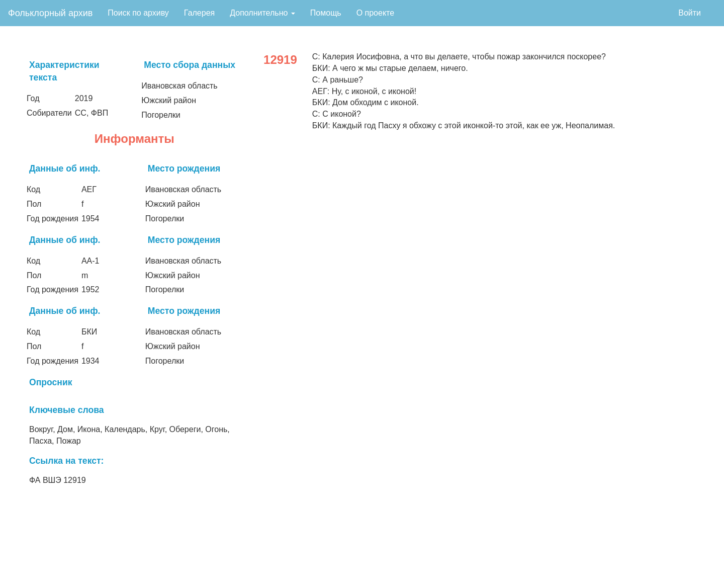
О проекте (375, 13)
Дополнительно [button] (262, 13)
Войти (690, 13)
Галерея (199, 13)
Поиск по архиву (138, 13)
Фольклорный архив (50, 13)
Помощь (326, 13)
